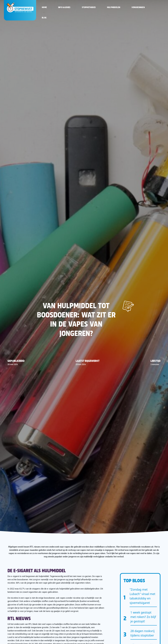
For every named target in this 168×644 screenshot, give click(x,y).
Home (44, 7)
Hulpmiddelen (114, 7)
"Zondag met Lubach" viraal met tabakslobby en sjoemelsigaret (142, 596)
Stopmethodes (89, 7)
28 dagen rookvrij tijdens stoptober (143, 633)
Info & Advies (64, 7)
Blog (44, 18)
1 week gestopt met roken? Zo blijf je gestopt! (143, 617)
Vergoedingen (138, 7)
